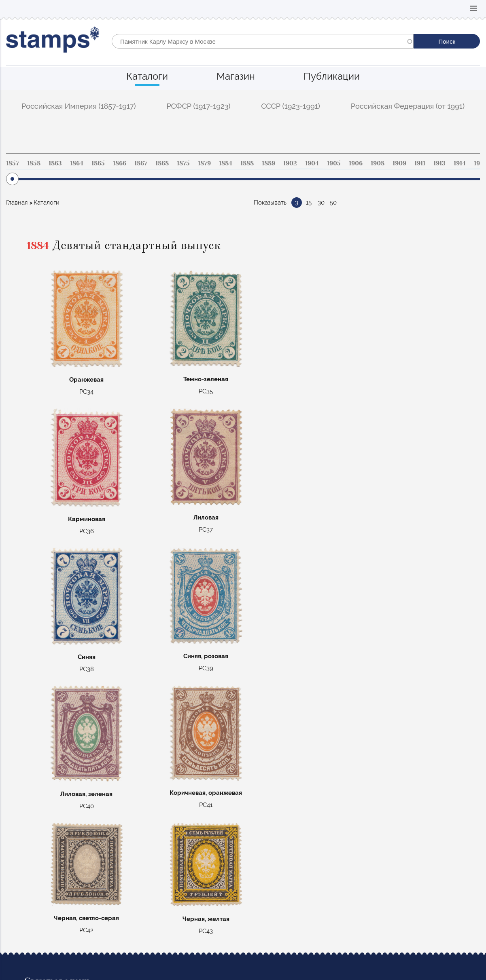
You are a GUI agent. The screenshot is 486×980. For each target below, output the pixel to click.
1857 (13, 163)
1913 (439, 163)
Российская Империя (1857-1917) (79, 106)
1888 (247, 163)
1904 (312, 163)
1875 (183, 163)
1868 (162, 163)
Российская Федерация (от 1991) (408, 106)
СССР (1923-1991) (291, 106)
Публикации (332, 76)
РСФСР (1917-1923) (198, 106)
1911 (420, 163)
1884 (226, 163)
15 (309, 203)
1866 (120, 163)
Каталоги (147, 76)
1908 (378, 163)
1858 (34, 163)
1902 (290, 163)
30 (321, 203)
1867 (141, 163)
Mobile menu (473, 9)
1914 (460, 163)
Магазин (236, 76)
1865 (98, 163)
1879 (204, 163)
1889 (268, 163)
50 (333, 203)
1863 (55, 163)
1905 (334, 163)
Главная (17, 203)
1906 (356, 163)
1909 (399, 163)
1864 (77, 163)
